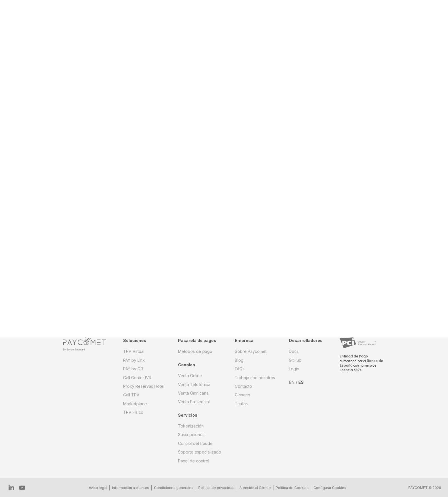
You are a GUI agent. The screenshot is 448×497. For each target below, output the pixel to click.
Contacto (243, 386)
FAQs (240, 369)
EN (292, 382)
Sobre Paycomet (251, 351)
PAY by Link (134, 360)
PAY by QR (133, 369)
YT (19, 487)
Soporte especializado (200, 452)
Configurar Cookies (328, 487)
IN (10, 487)
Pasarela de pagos (197, 340)
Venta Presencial (194, 402)
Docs (294, 351)
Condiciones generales (172, 487)
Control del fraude (195, 443)
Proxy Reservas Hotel (144, 386)
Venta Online (190, 376)
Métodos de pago (195, 351)
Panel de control (194, 461)
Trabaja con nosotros (255, 378)
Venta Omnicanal (194, 393)
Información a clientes (129, 487)
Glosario (243, 395)
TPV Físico (133, 412)
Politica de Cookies (290, 487)
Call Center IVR (137, 378)
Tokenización (191, 426)
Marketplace (135, 404)
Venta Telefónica (194, 384)
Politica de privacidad (214, 487)
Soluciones (135, 340)
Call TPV (131, 395)
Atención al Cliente (253, 487)
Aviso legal (96, 487)
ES (301, 382)
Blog (239, 360)
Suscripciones (191, 435)
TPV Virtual (134, 351)
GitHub (295, 360)
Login (294, 369)
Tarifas (241, 404)
